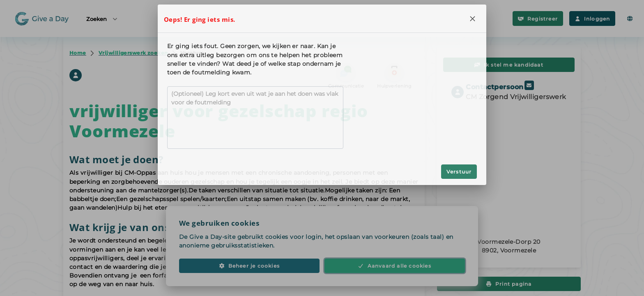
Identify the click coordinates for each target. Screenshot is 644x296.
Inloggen (592, 19)
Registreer (538, 19)
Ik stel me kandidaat (509, 65)
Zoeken (102, 19)
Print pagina (509, 284)
